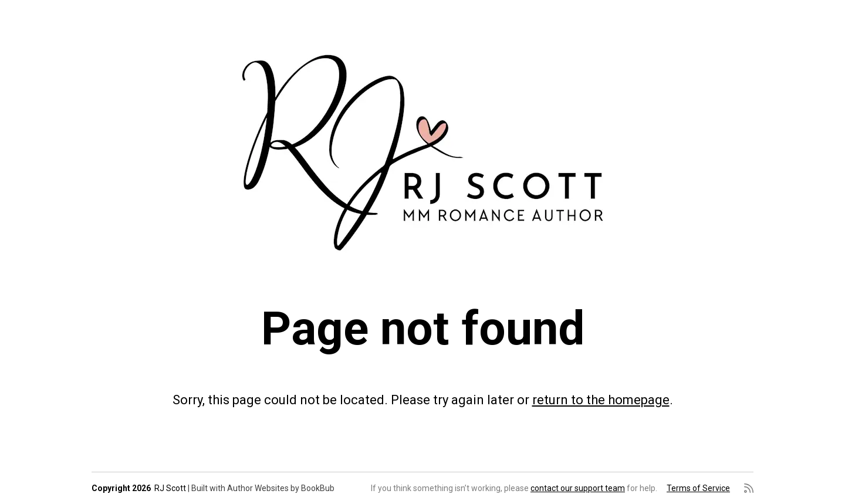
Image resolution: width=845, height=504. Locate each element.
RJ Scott (170, 488)
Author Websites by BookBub (281, 488)
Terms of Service (698, 488)
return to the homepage (601, 400)
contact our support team (578, 488)
